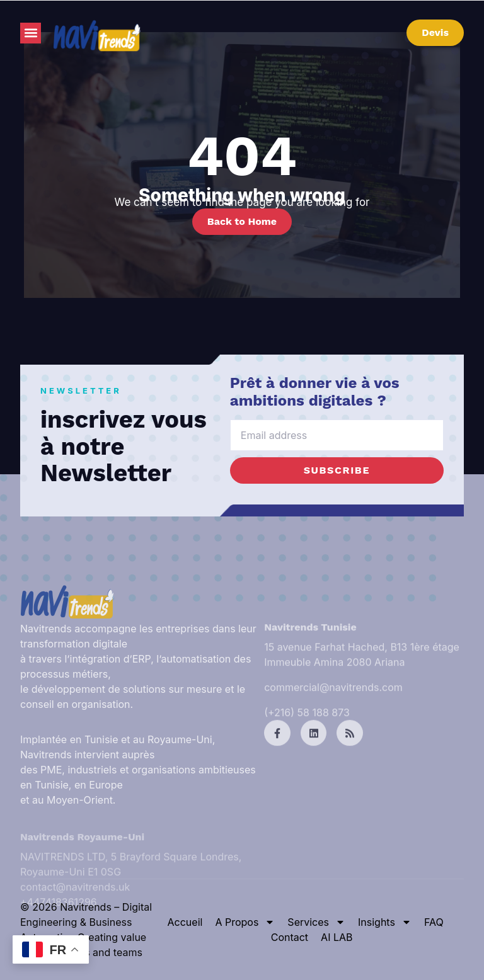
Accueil (185, 922)
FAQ (434, 922)
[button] (31, 33)
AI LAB (337, 937)
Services (316, 922)
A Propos (245, 922)
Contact (290, 937)
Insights (385, 922)
